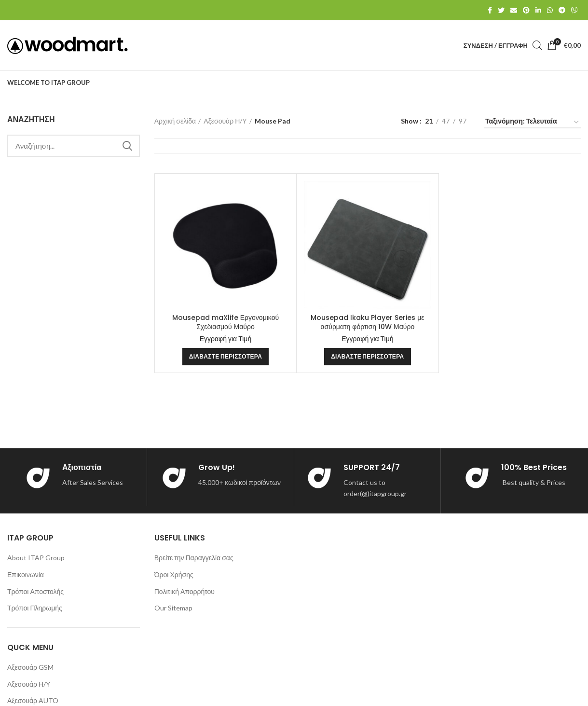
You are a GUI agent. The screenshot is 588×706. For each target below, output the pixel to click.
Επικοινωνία (26, 574)
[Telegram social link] (562, 10)
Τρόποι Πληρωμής (35, 608)
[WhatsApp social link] (550, 10)
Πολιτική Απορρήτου (185, 591)
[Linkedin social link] (538, 10)
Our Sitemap (173, 608)
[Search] (74, 146)
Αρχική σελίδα (175, 121)
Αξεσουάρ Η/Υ (225, 121)
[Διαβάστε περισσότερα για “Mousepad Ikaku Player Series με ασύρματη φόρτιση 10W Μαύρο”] (367, 357)
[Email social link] (514, 10)
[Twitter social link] (501, 10)
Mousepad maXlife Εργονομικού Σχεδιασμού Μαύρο (226, 322)
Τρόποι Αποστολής (35, 591)
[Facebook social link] (490, 10)
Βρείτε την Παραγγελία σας (194, 558)
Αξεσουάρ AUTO (33, 700)
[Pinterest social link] (526, 10)
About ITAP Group (36, 558)
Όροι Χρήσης (174, 574)
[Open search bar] (537, 45)
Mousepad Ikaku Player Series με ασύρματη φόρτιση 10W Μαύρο (367, 322)
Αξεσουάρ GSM (30, 667)
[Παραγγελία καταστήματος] (533, 123)
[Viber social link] (574, 10)
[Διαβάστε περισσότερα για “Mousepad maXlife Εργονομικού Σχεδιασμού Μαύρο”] (226, 357)
